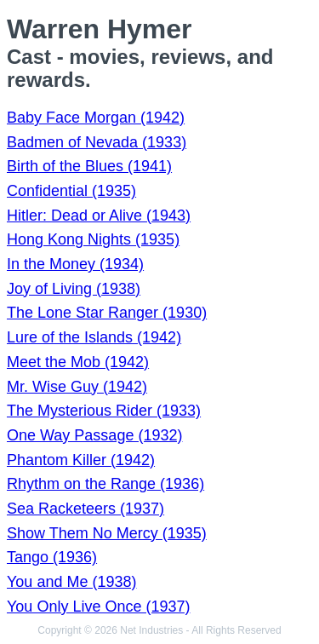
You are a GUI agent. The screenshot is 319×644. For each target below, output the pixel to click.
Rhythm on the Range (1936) (105, 484)
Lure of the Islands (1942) (94, 337)
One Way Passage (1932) (94, 435)
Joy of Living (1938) (74, 289)
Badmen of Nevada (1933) (97, 142)
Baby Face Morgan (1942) (96, 118)
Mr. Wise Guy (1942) (77, 387)
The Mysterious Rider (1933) (104, 411)
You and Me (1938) (71, 582)
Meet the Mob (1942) (78, 362)
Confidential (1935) (71, 191)
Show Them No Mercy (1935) (107, 533)
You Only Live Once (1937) (98, 607)
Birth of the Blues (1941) (89, 166)
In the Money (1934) (75, 264)
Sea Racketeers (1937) (85, 509)
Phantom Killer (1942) (81, 460)
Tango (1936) (52, 557)
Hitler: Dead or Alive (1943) (99, 216)
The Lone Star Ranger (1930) (107, 313)
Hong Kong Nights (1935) (93, 239)
